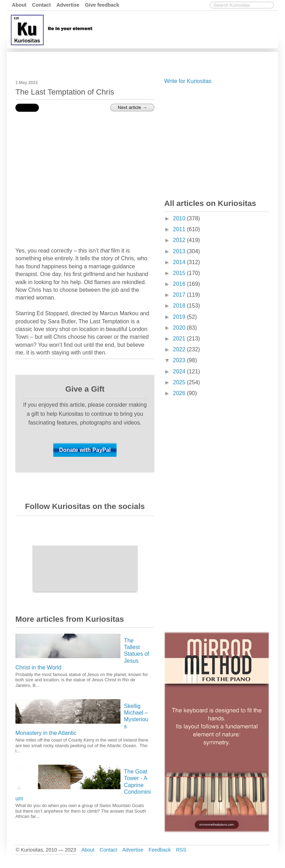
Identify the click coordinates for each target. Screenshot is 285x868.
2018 (180, 306)
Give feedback (102, 5)
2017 (180, 295)
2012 (180, 240)
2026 (180, 393)
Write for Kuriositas (188, 81)
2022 (180, 349)
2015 (180, 273)
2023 (180, 360)
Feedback (159, 850)
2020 (180, 328)
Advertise (68, 5)
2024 (180, 371)
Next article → (132, 107)
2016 (180, 284)
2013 (180, 251)
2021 (180, 339)
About (19, 5)
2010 (180, 218)
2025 (180, 382)
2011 (180, 229)
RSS (181, 850)
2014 (180, 262)
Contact (42, 5)
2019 (180, 317)
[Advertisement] (149, 61)
